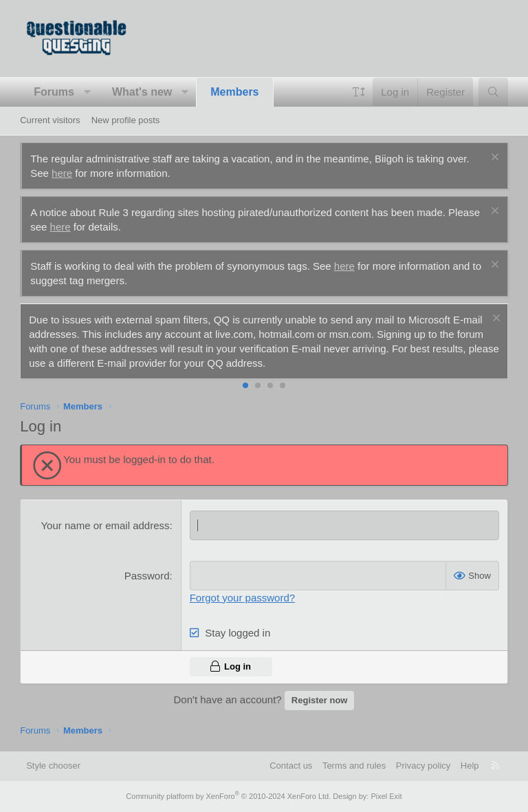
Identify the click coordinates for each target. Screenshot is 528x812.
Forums (54, 92)
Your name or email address (105, 525)
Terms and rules (354, 766)
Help (470, 766)
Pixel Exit (386, 796)
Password (147, 576)
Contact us (291, 766)
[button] (87, 92)
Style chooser (53, 766)
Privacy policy (423, 766)
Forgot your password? (242, 598)
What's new (142, 92)
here (62, 173)
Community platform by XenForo (228, 796)
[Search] (493, 92)
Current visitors (50, 120)
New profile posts (126, 120)
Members (234, 92)
